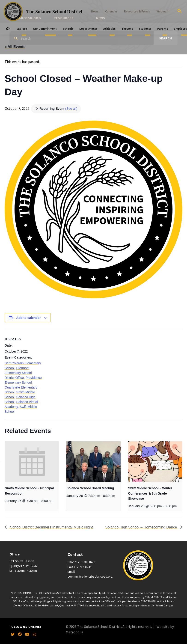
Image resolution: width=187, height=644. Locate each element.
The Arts (127, 29)
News (95, 11)
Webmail (162, 11)
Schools (68, 29)
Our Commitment (45, 29)
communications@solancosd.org (90, 576)
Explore (22, 29)
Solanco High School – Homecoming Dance (142, 527)
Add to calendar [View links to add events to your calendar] (29, 318)
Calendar (111, 11)
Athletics (109, 29)
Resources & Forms (137, 11)
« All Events (15, 47)
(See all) (71, 109)
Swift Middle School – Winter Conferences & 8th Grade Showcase (150, 493)
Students (145, 29)
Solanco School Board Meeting (90, 488)
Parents (163, 29)
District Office (14, 378)
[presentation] (32, 462)
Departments (88, 29)
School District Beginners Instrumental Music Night (51, 527)
